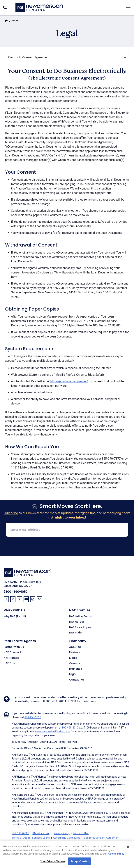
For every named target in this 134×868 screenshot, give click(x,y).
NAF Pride (75, 633)
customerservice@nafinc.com (53, 731)
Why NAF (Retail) (15, 616)
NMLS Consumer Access (75, 842)
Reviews (75, 652)
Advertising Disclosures (67, 838)
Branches (76, 669)
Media (73, 658)
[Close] (128, 851)
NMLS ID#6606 (20, 833)
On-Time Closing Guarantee (41, 842)
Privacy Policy (62, 833)
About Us (75, 647)
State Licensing (41, 833)
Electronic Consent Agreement (101, 838)
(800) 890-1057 (16, 592)
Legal (15, 21)
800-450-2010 (55, 701)
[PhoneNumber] (5, 7)
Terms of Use (81, 833)
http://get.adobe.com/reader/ (69, 381)
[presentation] (67, 547)
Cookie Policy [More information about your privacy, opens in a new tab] (116, 857)
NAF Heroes (77, 622)
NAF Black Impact (81, 627)
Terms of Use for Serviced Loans (31, 838)
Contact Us (77, 680)
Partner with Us (14, 647)
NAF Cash (10, 663)
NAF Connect (12, 652)
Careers (75, 663)
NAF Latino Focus (80, 616)
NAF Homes (11, 658)
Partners (17, 842)
